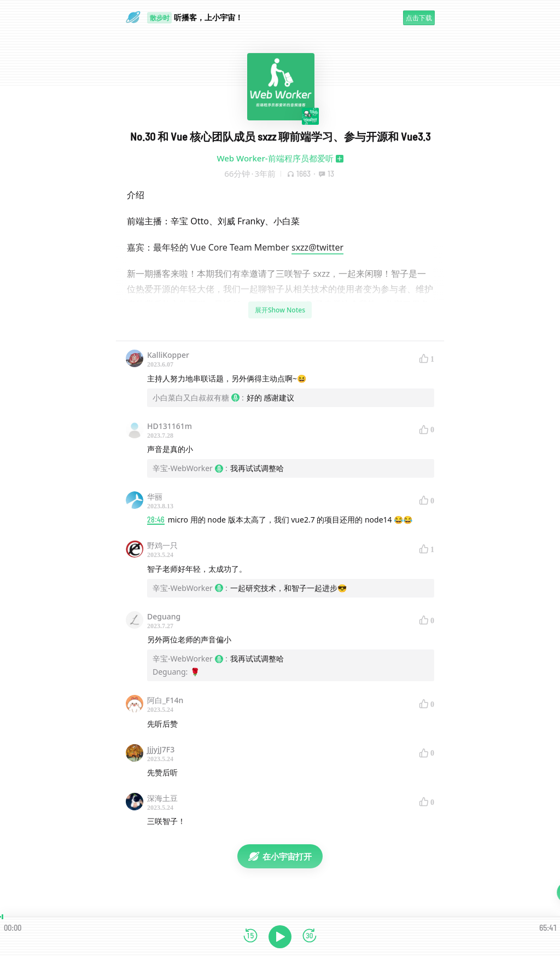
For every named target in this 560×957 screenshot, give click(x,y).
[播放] (280, 937)
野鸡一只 (162, 545)
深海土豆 (162, 798)
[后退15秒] (250, 936)
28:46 (156, 520)
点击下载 (419, 18)
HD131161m (170, 426)
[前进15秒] (310, 936)
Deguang (164, 616)
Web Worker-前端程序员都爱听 (275, 158)
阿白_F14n (165, 700)
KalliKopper (168, 355)
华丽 (155, 497)
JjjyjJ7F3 (161, 749)
